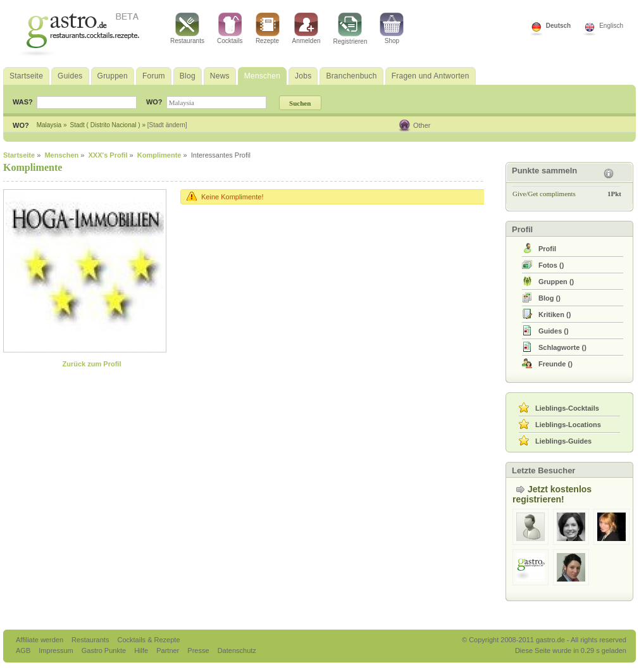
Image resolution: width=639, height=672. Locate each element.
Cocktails (230, 28)
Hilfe (142, 650)
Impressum (57, 650)
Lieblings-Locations (568, 425)
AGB (24, 650)
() (551, 265)
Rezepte (268, 28)
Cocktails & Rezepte (148, 640)
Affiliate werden (40, 640)
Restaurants (187, 28)
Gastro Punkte (105, 650)
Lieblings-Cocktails (567, 408)
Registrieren (351, 29)
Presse (198, 650)
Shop (392, 28)
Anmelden (307, 28)
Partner (169, 650)
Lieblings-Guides (563, 441)
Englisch (611, 26)
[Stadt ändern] (167, 125)
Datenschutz (237, 650)
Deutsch (558, 26)
